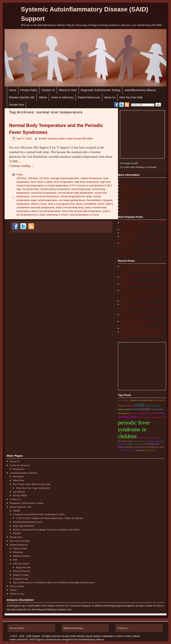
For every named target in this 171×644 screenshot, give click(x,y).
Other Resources (21, 564)
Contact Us (48, 90)
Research (125, 208)
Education (18, 552)
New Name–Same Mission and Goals (32, 484)
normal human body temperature (75, 193)
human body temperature (30, 185)
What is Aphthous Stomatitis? (134, 229)
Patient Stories (127, 204)
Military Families (22, 556)
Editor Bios (19, 480)
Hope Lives (126, 301)
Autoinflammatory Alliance (140, 90)
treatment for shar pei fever (148, 438)
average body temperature (65, 178)
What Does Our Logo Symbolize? (33, 488)
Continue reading (22, 166)
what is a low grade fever (61, 204)
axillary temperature (91, 178)
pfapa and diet (150, 450)
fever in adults (45, 182)
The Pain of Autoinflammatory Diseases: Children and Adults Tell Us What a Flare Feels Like (142, 308)
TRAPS (17, 533)
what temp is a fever (57, 215)
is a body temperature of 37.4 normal (65, 185)
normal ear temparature (44, 193)
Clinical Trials (20, 548)
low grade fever (31, 189)
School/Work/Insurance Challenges (137, 211)
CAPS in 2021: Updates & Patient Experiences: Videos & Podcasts (49, 518)
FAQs (20, 175)
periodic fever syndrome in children (134, 429)
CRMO (17, 511)
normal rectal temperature (45, 196)
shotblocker (140, 450)
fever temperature (64, 182)
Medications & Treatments (133, 198)
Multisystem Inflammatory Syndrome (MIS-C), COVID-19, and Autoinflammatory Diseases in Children (142, 270)
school (130, 444)
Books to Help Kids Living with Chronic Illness (143, 328)
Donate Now (17, 105)
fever (34, 182)
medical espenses (125, 409)
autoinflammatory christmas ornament (152, 417)
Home (13, 90)
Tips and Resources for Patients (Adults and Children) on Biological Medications (54, 582)
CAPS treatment (123, 413)
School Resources (22, 571)
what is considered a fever (90, 204)
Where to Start (68, 90)
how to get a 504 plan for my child (143, 413)
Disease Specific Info (22, 97)
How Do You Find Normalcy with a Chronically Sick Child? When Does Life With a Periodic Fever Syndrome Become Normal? (143, 294)
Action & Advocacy (62, 97)
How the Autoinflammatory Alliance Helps (140, 191)
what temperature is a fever (84, 215)
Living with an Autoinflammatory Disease (140, 194)
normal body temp (81, 189)
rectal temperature (48, 200)
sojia (140, 405)
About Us (110, 97)
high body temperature (87, 182)
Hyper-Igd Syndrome (23, 526)
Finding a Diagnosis (130, 187)
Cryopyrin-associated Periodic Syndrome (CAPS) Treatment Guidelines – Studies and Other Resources (143, 335)
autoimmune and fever (127, 450)
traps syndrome (124, 400)
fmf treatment (138, 444)
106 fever (33, 178)
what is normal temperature (46, 211)
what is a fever (39, 204)
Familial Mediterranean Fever (28, 522)
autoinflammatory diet (141, 441)
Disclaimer (18, 476)
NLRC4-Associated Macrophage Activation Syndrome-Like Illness (47, 530)
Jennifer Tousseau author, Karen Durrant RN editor (66, 139)
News (123, 201)
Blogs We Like (23, 567)
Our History (19, 492)
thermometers (94, 200)
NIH (15, 560)
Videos (43, 97)
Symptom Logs (21, 579)
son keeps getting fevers (72, 200)
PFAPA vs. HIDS (128, 233)
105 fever (22, 178)
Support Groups (21, 575)
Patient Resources (89, 97)
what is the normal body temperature (82, 211)
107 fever (44, 178)
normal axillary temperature (55, 189)
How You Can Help (131, 97)
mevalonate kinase (125, 441)
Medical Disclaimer (73, 628)
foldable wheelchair (152, 406)
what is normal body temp (70, 207)
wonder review (157, 409)
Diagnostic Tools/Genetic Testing (100, 90)
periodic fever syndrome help (141, 400)
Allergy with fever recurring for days (145, 447)
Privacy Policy (29, 90)
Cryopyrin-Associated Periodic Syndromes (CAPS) (39, 514)
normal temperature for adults (76, 196)
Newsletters (19, 469)
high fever (106, 182)
